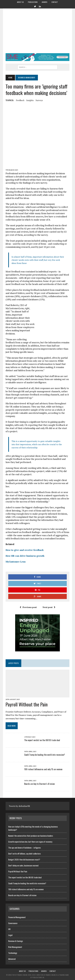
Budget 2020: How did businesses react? (24, 859)
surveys (39, 100)
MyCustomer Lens (16, 562)
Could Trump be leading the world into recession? (45, 755)
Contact (55, 2)
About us (20, 2)
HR (9, 929)
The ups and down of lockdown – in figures (24, 848)
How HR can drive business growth (25, 556)
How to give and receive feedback (25, 550)
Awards (45, 2)
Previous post (28, 607)
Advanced (12, 959)
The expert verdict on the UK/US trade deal (42, 740)
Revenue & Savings (16, 941)
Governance (13, 923)
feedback (20, 100)
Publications (33, 2)
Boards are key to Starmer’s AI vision (39, 784)
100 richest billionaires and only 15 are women (43, 769)
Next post (49, 607)
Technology (13, 953)
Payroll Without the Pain (27, 704)
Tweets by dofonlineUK (19, 806)
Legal (10, 935)
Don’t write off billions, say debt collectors (24, 854)
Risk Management (15, 947)
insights (30, 100)
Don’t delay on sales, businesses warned (23, 865)
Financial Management (17, 917)
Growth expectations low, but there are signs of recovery (30, 842)
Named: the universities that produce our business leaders (31, 836)
